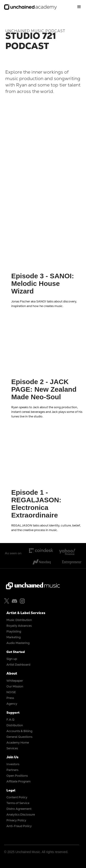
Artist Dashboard (18, 665)
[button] (79, 7)
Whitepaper (15, 681)
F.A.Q (10, 720)
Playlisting (14, 631)
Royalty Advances (19, 626)
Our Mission (15, 686)
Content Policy (17, 797)
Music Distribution (19, 620)
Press (10, 698)
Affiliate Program (18, 781)
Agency (12, 704)
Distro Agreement (19, 809)
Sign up (12, 659)
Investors (13, 764)
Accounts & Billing (19, 731)
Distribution (15, 725)
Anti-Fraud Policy (19, 826)
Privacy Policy (16, 820)
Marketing (14, 637)
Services (12, 748)
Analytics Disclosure (21, 815)
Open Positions (17, 776)
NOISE (11, 692)
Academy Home (18, 743)
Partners (12, 770)
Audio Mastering (18, 643)
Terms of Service (18, 803)
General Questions (19, 737)
